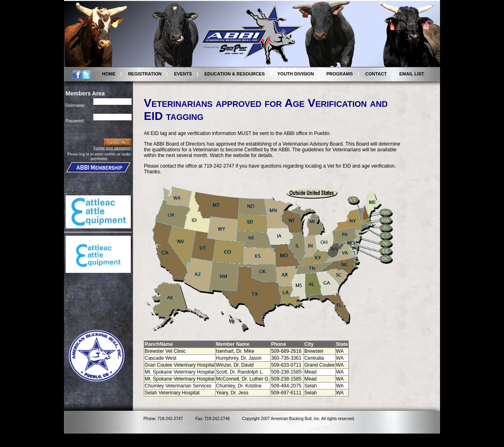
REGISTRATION (145, 74)
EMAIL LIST (412, 74)
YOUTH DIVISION (296, 74)
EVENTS (183, 74)
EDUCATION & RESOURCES (235, 74)
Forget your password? (113, 148)
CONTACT (376, 74)
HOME (109, 74)
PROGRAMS (340, 74)
